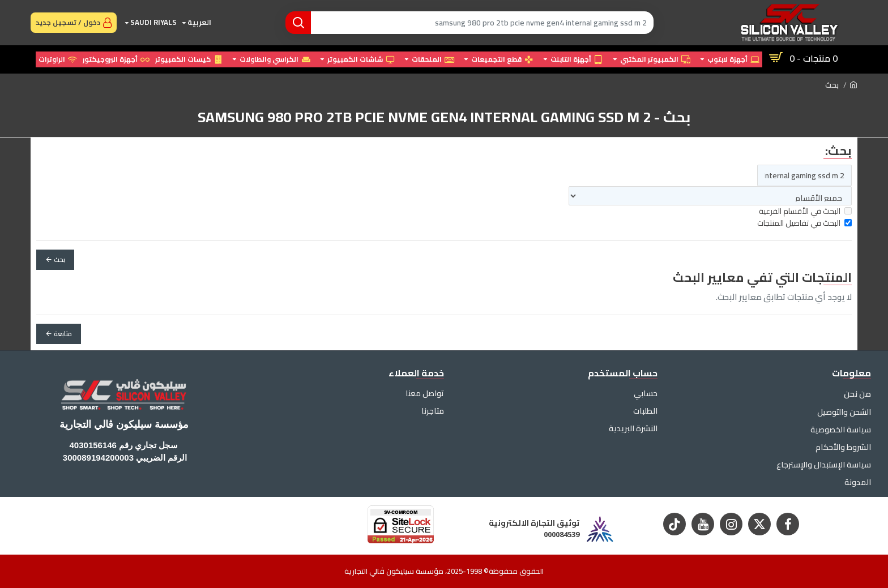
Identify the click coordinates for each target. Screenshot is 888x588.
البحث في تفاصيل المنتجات (804, 223)
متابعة (63, 334)
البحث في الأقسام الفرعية (805, 211)
